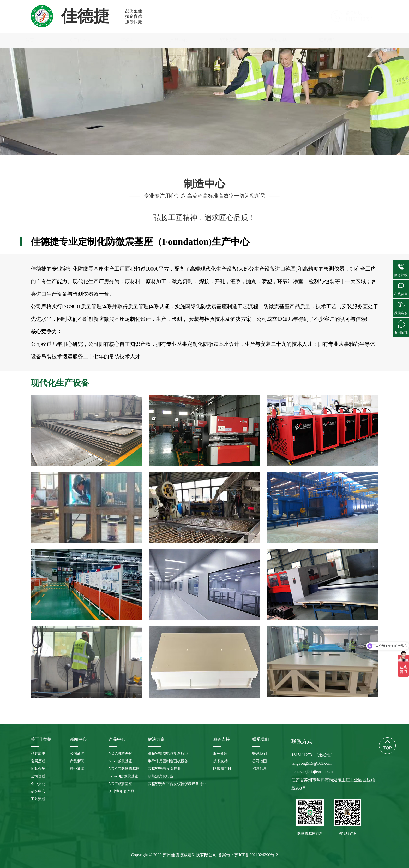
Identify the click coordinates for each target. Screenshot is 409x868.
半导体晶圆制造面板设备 (168, 761)
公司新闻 (77, 754)
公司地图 (260, 761)
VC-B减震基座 (120, 761)
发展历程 (118, 145)
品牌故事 (79, 145)
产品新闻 (77, 761)
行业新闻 (77, 769)
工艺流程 (314, 145)
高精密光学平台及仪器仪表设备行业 (177, 784)
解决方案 (254, 40)
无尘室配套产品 (122, 791)
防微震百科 (222, 769)
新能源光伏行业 (161, 776)
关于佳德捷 (105, 40)
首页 (56, 40)
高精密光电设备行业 (164, 769)
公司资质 (196, 145)
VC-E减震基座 (120, 784)
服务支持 (304, 40)
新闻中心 (155, 40)
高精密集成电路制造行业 (168, 754)
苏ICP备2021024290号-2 (256, 855)
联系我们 (353, 40)
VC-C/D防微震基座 (124, 769)
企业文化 (236, 145)
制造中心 (275, 145)
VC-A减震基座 (121, 754)
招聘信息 (260, 769)
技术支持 (220, 761)
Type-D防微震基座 (124, 776)
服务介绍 (220, 754)
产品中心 (204, 40)
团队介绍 (157, 145)
